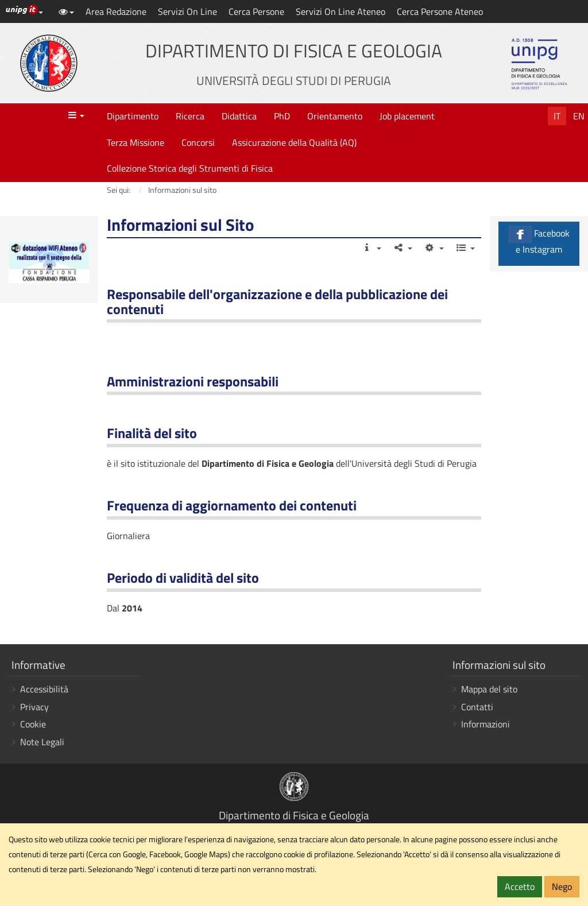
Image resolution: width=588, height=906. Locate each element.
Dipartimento (133, 116)
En (579, 116)
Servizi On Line (187, 11)
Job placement (407, 116)
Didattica (239, 116)
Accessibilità (44, 689)
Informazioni (486, 724)
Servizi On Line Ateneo (341, 11)
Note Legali (42, 742)
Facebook (539, 241)
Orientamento (335, 116)
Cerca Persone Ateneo (440, 11)
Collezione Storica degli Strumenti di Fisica (190, 168)
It (557, 116)
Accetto (520, 886)
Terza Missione (136, 142)
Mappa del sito (489, 689)
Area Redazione (116, 11)
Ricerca (190, 116)
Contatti (477, 707)
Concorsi (198, 142)
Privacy (34, 707)
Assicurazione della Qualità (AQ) (294, 142)
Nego (562, 886)
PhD (282, 116)
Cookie (33, 724)
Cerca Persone (256, 11)
